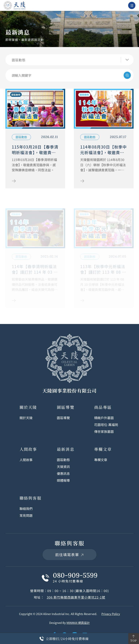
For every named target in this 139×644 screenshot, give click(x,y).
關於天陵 (26, 418)
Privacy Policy (111, 614)
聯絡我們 (26, 509)
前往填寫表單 (69, 555)
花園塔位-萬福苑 (106, 425)
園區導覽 (63, 418)
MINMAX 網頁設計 (78, 623)
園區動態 (63, 460)
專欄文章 (101, 460)
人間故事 (26, 460)
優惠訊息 (63, 473)
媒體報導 (63, 480)
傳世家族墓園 (104, 431)
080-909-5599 (75, 575)
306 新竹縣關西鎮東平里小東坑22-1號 (76, 597)
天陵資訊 (63, 467)
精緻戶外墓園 (104, 418)
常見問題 (26, 515)
